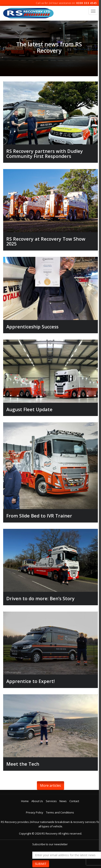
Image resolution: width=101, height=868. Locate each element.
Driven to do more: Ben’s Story (40, 598)
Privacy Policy (35, 812)
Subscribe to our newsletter (50, 844)
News (63, 801)
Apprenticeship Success (32, 327)
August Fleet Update (29, 409)
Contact (74, 801)
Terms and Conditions (60, 812)
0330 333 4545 (87, 3)
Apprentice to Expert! (30, 681)
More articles (50, 785)
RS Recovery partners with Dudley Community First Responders (45, 154)
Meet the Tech (23, 764)
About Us (37, 801)
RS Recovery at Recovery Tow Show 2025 (46, 241)
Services (51, 801)
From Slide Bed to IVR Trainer (39, 516)
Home (25, 801)
